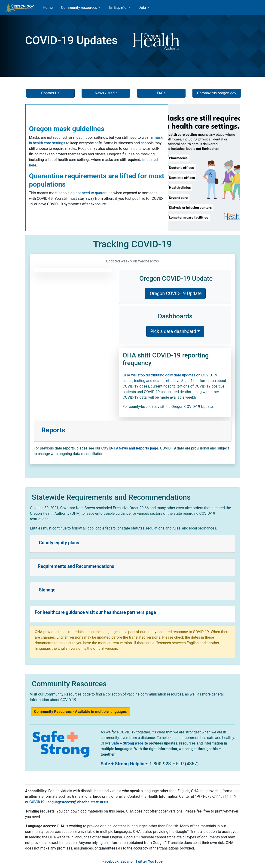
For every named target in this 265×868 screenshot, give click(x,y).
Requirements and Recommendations (76, 566)
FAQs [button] (161, 93)
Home (48, 8)
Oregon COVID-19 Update (175, 293)
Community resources (79, 8)
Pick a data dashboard (173, 331)
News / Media (106, 93)
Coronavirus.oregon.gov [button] (217, 93)
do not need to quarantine (91, 193)
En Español (118, 8)
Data (143, 8)
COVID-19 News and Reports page (130, 448)
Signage (47, 590)
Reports (53, 430)
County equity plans (59, 543)
